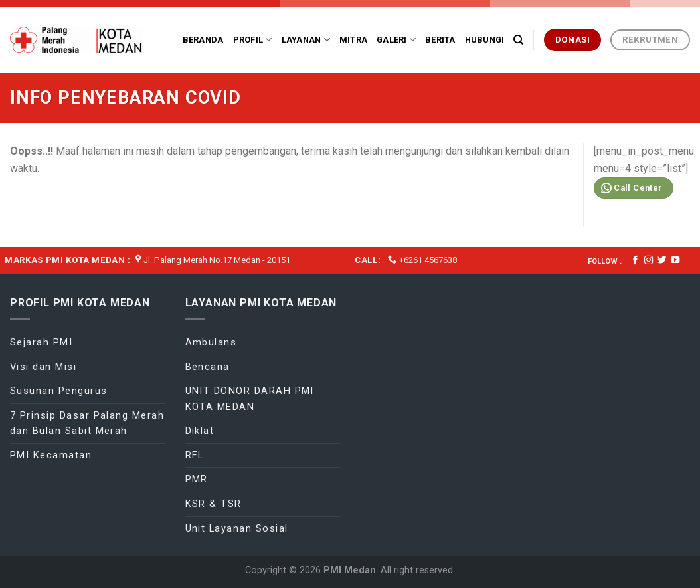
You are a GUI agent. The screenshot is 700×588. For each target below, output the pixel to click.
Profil (253, 40)
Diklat (200, 431)
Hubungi (485, 40)
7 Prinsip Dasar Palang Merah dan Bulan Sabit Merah (87, 423)
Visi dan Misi (43, 367)
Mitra (353, 40)
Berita (440, 40)
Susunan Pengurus (59, 391)
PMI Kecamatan (51, 455)
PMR (197, 479)
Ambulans (211, 342)
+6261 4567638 (428, 260)
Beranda (203, 40)
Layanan (306, 40)
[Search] (518, 40)
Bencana (208, 367)
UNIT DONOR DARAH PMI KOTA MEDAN (250, 399)
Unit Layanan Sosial (237, 528)
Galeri (396, 40)
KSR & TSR (214, 504)
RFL (195, 455)
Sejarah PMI (41, 342)
